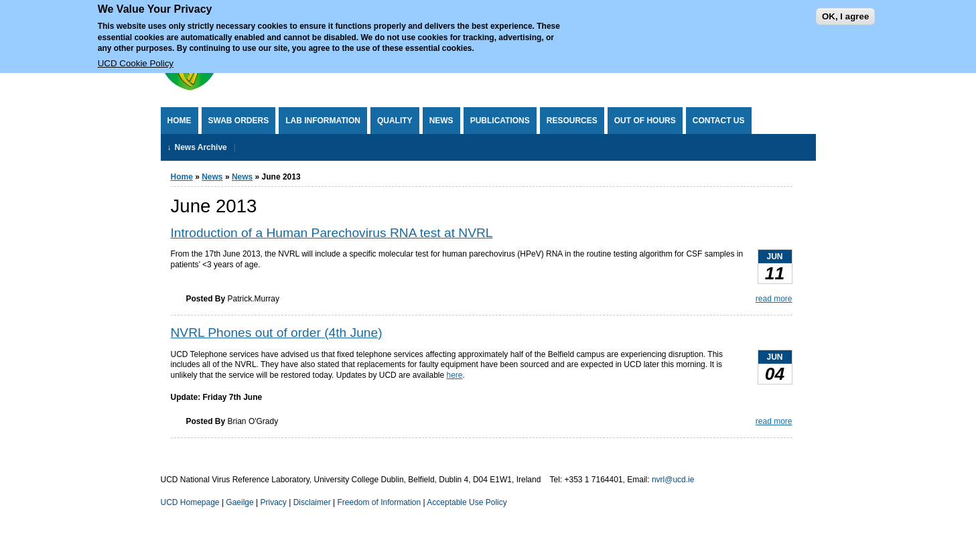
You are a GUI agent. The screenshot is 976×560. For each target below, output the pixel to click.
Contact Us (719, 121)
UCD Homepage (190, 502)
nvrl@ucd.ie (673, 480)
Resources (572, 121)
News (441, 121)
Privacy (274, 502)
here (454, 375)
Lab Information (323, 121)
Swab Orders (239, 121)
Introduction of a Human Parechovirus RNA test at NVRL (332, 233)
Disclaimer (312, 502)
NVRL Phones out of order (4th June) (277, 333)
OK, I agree (845, 10)
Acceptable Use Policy (467, 502)
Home (180, 121)
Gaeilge (239, 502)
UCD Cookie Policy (136, 58)
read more (774, 299)
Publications (500, 121)
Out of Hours (645, 121)
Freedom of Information (379, 502)
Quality (395, 121)
